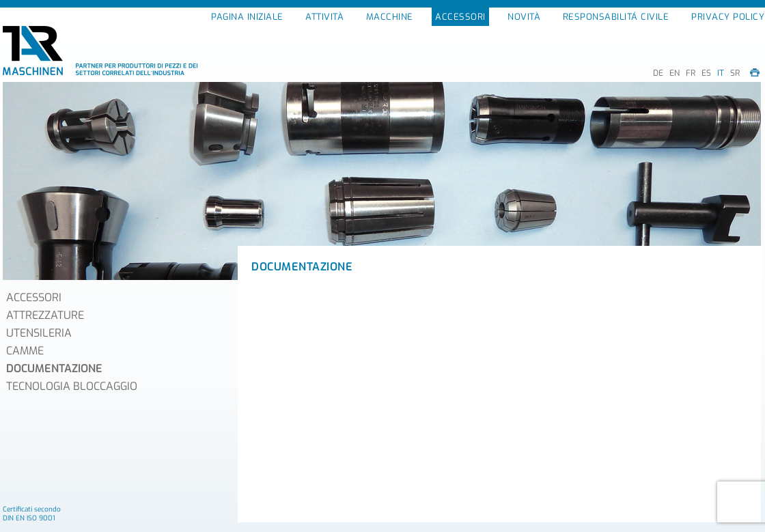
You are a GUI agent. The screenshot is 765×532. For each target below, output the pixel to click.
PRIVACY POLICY (728, 17)
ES (706, 73)
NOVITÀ (524, 17)
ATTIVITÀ (324, 17)
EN (674, 73)
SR (735, 73)
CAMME (25, 351)
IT (721, 73)
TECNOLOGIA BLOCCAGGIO (72, 386)
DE (658, 73)
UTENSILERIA (39, 333)
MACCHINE (390, 17)
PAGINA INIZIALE (247, 17)
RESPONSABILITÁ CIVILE (616, 17)
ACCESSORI (460, 17)
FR (691, 73)
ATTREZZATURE (45, 315)
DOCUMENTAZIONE (54, 368)
